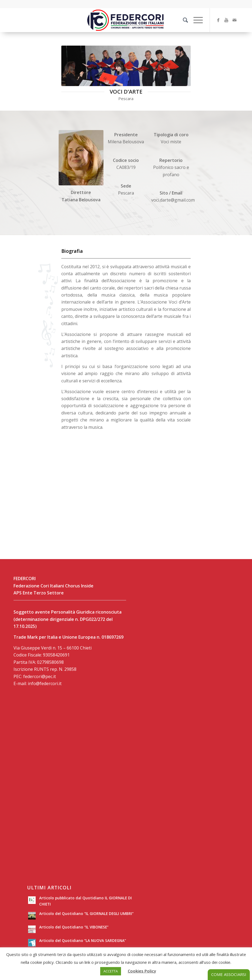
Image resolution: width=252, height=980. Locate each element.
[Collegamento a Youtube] (226, 20)
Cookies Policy (142, 971)
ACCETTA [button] (111, 971)
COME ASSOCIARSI (229, 974)
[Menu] (195, 20)
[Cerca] (183, 20)
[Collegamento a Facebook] (218, 20)
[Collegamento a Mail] (234, 20)
